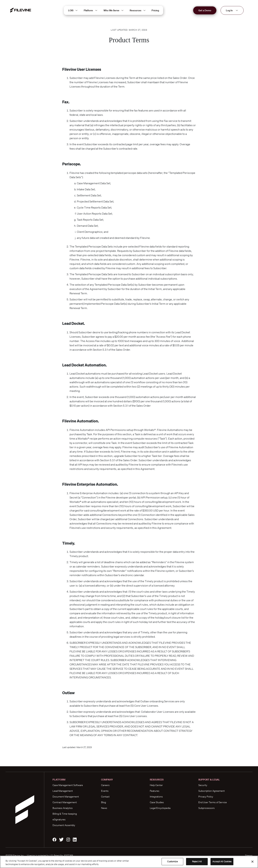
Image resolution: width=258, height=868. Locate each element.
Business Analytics (63, 808)
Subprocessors (207, 808)
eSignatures (59, 819)
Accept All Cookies (222, 862)
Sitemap (249, 855)
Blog (104, 802)
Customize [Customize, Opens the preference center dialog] (172, 862)
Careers (105, 785)
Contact (105, 797)
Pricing (155, 10)
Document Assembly (64, 825)
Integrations (156, 797)
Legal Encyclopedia (160, 808)
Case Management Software (68, 785)
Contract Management (65, 802)
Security (203, 785)
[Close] (252, 862)
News (104, 808)
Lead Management (63, 791)
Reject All (197, 862)
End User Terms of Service (213, 802)
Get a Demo (205, 10)
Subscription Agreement (212, 791)
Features (155, 791)
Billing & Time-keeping (65, 814)
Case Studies (157, 802)
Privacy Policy (206, 797)
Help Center (156, 785)
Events (105, 791)
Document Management (66, 797)
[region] (129, 862)
